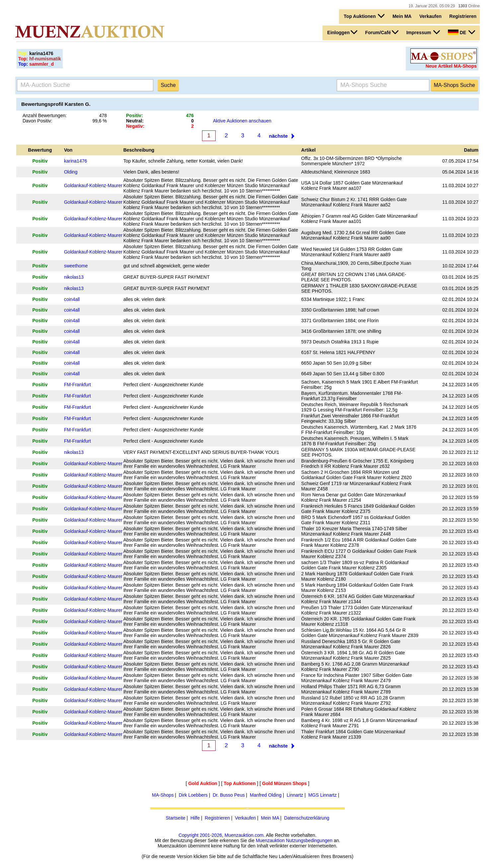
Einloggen (342, 32)
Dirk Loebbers (193, 795)
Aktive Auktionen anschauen (242, 121)
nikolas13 (74, 277)
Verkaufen (430, 16)
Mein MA (402, 16)
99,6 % (100, 121)
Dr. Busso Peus (229, 795)
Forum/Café (382, 32)
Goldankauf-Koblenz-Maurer (93, 185)
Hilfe (195, 818)
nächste (279, 136)
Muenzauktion (270, 840)
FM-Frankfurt (77, 385)
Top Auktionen (364, 16)
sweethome (76, 266)
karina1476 (75, 161)
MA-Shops (163, 795)
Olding (71, 172)
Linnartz (295, 795)
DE (461, 32)
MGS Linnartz (322, 795)
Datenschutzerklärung (307, 818)
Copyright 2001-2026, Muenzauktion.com (221, 835)
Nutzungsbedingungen (309, 840)
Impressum (423, 32)
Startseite (176, 818)
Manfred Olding (266, 795)
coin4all (72, 299)
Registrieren (463, 16)
